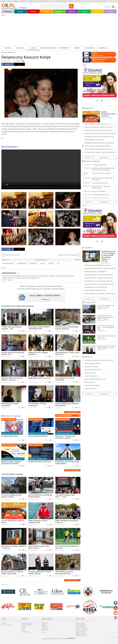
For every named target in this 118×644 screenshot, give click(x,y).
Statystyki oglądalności (27, 625)
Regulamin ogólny (80, 623)
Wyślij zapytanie (26, 632)
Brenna (3, 1)
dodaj (64, 415)
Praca (85, 12)
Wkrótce (21, 12)
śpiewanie (34, 263)
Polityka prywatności (81, 625)
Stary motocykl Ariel (91, 376)
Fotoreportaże (64, 48)
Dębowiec (32, 1)
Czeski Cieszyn (23, 1)
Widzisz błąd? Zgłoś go (41, 260)
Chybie (9, 1)
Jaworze (65, 1)
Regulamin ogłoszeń (81, 627)
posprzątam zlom (90, 373)
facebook (6, 64)
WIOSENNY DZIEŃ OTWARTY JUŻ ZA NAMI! (98, 265)
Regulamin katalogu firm (82, 630)
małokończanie (8, 263)
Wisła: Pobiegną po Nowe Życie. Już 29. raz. (98, 124)
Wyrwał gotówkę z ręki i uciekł (94, 140)
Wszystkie (8, 48)
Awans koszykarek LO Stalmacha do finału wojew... (100, 294)
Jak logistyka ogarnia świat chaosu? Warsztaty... (99, 275)
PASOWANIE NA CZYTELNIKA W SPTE (96, 287)
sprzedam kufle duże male (93, 370)
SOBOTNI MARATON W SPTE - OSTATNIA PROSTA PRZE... (100, 268)
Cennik (23, 628)
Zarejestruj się (36, 289)
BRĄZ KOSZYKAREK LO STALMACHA (96, 272)
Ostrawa (71, 1)
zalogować (32, 286)
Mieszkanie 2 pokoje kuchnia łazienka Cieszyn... (99, 360)
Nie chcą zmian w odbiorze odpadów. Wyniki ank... (100, 152)
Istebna (52, 1)
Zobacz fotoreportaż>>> (10, 147)
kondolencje (103, 48)
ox (59, 263)
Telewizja (46, 12)
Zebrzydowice (103, 1)
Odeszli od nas (90, 48)
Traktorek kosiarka (90, 388)
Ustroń (91, 1)
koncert (51, 263)
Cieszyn (15, 1)
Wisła (96, 1)
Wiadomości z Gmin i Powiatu (49, 48)
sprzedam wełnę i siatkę (92, 363)
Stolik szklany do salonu (92, 385)
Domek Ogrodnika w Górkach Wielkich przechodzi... (101, 133)
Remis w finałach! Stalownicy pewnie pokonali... (99, 149)
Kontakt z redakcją (6, 625)
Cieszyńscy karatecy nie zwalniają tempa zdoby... (100, 284)
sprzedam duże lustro (92, 367)
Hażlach (45, 1)
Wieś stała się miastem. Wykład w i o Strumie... (99, 127)
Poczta (43, 633)
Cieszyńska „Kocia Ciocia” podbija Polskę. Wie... (99, 281)
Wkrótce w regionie (12, 416)
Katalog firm (59, 12)
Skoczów (78, 1)
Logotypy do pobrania (27, 623)
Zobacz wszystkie (72, 412)
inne (15, 52)
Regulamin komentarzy (82, 628)
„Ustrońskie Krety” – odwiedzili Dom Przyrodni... (100, 278)
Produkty (24, 627)
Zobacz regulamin (8, 280)
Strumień (84, 1)
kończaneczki (22, 263)
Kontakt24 (33, 12)
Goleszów (39, 1)
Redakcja (4, 623)
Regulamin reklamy (81, 632)
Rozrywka (97, 12)
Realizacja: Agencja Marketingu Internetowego (59, 639)
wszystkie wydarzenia (72, 470)
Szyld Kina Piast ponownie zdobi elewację (98, 146)
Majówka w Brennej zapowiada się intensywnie (99, 143)
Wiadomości (8, 12)
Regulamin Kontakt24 (81, 635)
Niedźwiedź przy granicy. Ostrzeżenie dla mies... (100, 137)
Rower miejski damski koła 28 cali (95, 379)
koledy (43, 263)
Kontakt (24, 630)
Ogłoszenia (72, 12)
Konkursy (110, 12)
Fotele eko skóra (90, 382)
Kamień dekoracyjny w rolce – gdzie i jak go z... (99, 130)
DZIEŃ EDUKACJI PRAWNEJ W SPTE (95, 290)
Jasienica (58, 1)
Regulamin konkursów (81, 634)
